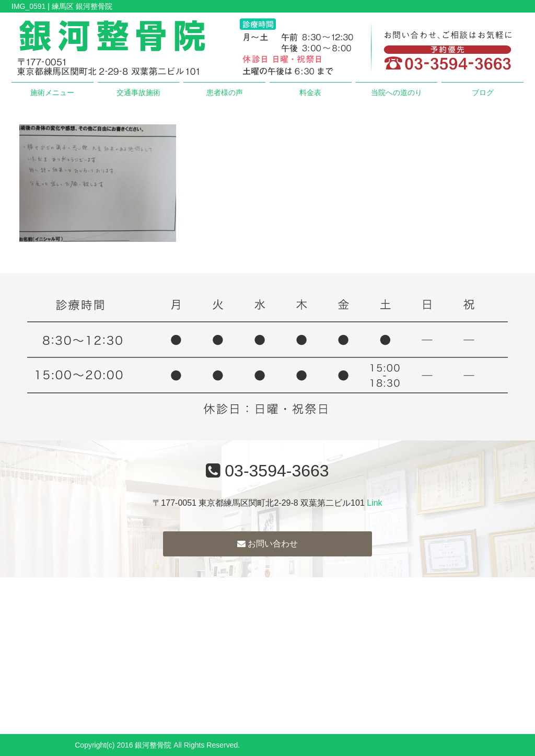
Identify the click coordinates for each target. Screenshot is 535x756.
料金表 (310, 92)
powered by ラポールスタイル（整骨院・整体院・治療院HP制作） (351, 745)
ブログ (483, 92)
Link (374, 503)
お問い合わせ (267, 544)
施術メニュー (52, 92)
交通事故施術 (138, 92)
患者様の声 (225, 92)
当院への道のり (397, 92)
